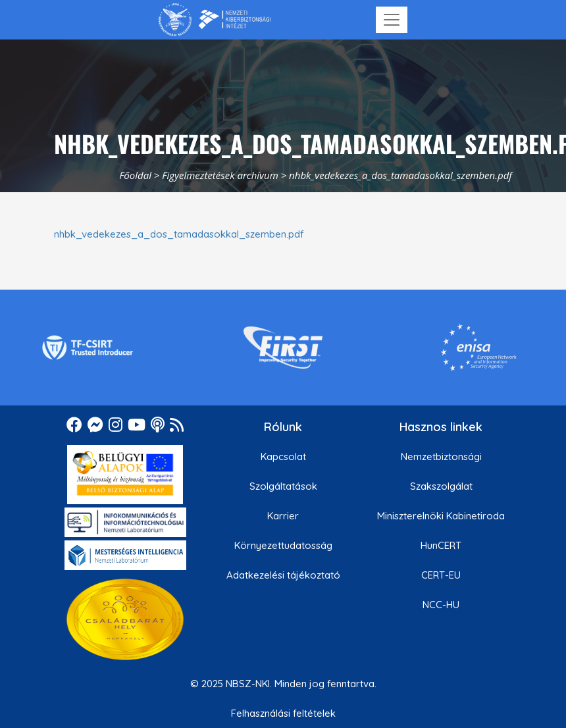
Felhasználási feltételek (283, 713)
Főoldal (135, 175)
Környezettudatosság (283, 545)
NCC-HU (441, 605)
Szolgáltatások (283, 486)
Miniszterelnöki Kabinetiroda (441, 516)
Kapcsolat (283, 456)
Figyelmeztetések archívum (220, 175)
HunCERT (441, 545)
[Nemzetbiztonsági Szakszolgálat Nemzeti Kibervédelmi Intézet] (215, 20)
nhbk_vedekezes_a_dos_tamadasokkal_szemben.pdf (179, 234)
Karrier (283, 516)
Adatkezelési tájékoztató (283, 575)
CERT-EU (441, 575)
